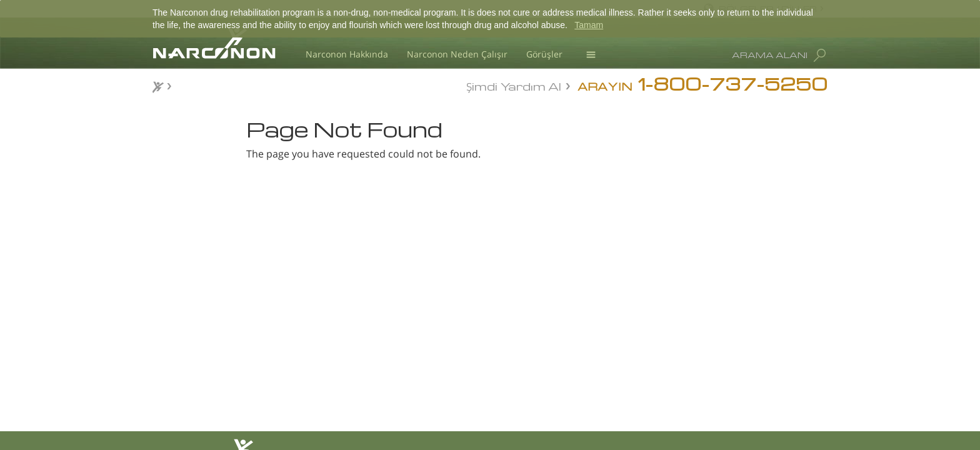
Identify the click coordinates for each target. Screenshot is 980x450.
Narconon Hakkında (347, 54)
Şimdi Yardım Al (514, 85)
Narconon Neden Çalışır (457, 54)
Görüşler (544, 54)
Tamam (589, 25)
